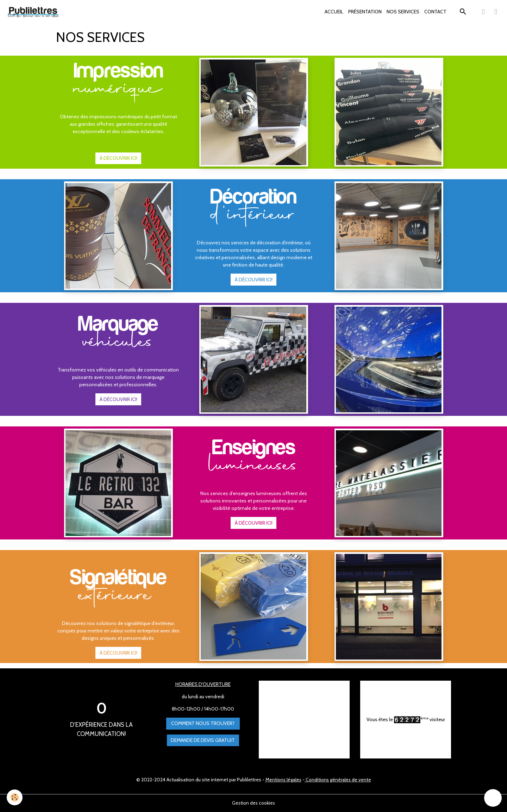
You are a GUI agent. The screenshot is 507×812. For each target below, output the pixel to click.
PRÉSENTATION (365, 12)
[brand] (35, 12)
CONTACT (435, 12)
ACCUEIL (334, 12)
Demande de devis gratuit (203, 740)
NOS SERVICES (403, 12)
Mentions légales (283, 780)
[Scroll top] (493, 798)
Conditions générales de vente (338, 780)
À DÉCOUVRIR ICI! (118, 158)
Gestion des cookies (254, 803)
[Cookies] (15, 797)
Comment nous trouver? (203, 724)
